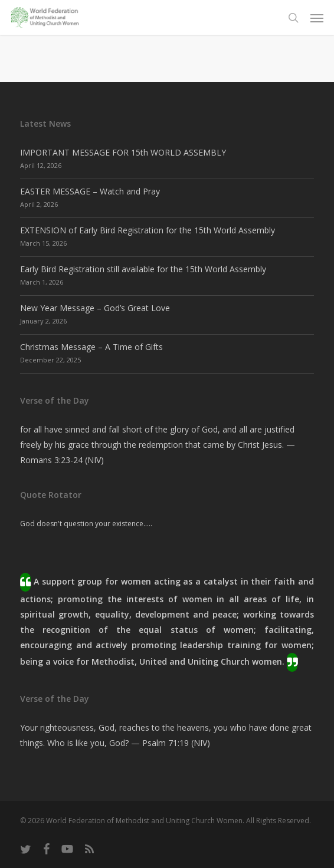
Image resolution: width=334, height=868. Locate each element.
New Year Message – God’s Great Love (95, 308)
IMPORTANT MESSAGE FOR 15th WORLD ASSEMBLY (123, 152)
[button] (317, 18)
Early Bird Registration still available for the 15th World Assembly (143, 269)
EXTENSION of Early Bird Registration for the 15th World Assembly (148, 230)
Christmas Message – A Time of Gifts (91, 347)
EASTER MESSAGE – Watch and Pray (90, 191)
